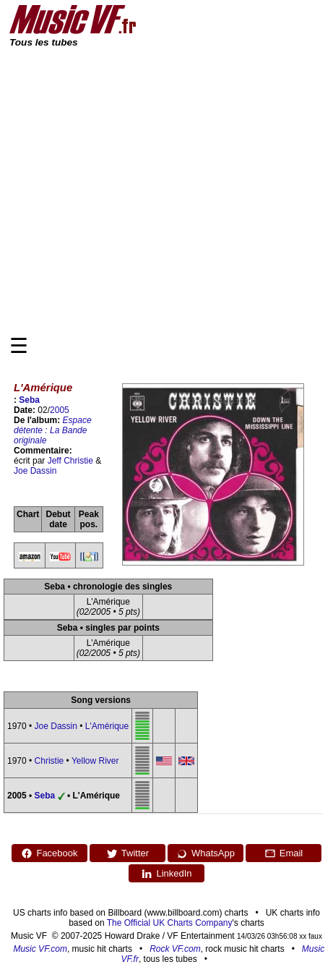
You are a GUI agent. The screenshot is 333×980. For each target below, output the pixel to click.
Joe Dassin (35, 471)
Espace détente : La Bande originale (53, 430)
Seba (29, 400)
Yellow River (95, 761)
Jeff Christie (70, 461)
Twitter (127, 853)
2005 (60, 410)
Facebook (49, 853)
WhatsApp (206, 853)
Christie (49, 761)
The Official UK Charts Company (170, 923)
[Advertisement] (135, 191)
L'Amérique (107, 726)
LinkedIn (166, 874)
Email (284, 853)
